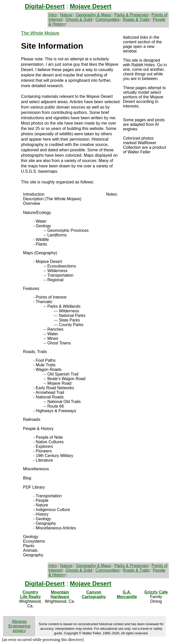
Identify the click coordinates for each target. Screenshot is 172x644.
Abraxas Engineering (19, 624)
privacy (19, 631)
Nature (66, 15)
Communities (107, 19)
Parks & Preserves (131, 15)
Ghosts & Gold (79, 19)
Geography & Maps (93, 15)
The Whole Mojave (40, 33)
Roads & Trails (136, 19)
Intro (53, 15)
